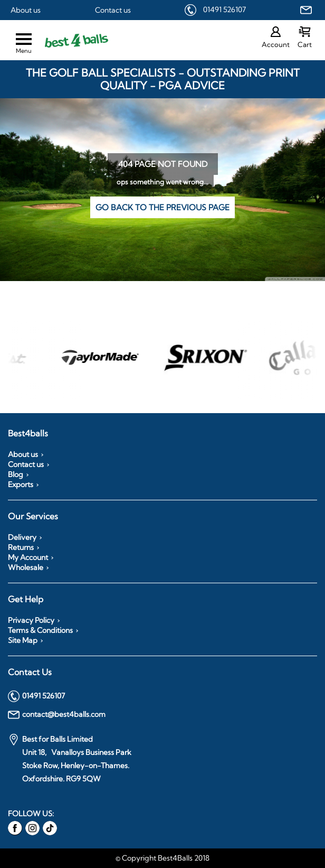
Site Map (23, 640)
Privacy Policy (31, 620)
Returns (21, 547)
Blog (16, 474)
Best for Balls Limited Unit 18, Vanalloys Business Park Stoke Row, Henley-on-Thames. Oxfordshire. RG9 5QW (70, 759)
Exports (21, 484)
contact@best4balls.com (57, 715)
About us (26, 10)
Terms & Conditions (40, 630)
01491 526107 (224, 10)
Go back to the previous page (162, 207)
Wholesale (26, 567)
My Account (28, 557)
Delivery (22, 537)
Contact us (113, 10)
